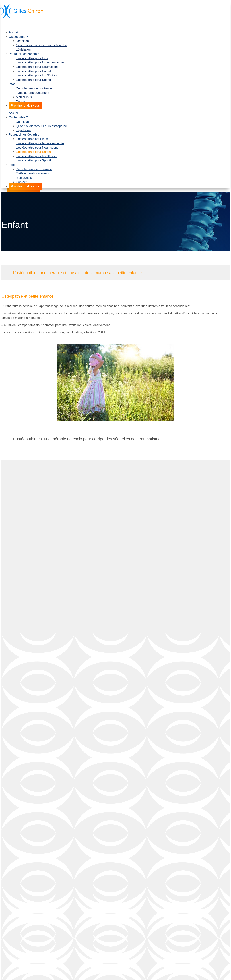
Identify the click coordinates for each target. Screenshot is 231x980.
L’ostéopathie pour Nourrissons (37, 67)
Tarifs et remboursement (33, 93)
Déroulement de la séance (34, 88)
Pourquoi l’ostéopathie (24, 54)
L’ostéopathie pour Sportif (33, 80)
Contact (21, 101)
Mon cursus (24, 97)
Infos (12, 84)
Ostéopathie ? (18, 37)
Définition (22, 41)
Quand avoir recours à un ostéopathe (41, 45)
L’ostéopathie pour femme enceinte (40, 62)
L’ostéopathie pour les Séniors (37, 75)
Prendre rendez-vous (25, 106)
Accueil (14, 32)
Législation (23, 50)
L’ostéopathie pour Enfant (33, 71)
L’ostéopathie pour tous (32, 58)
